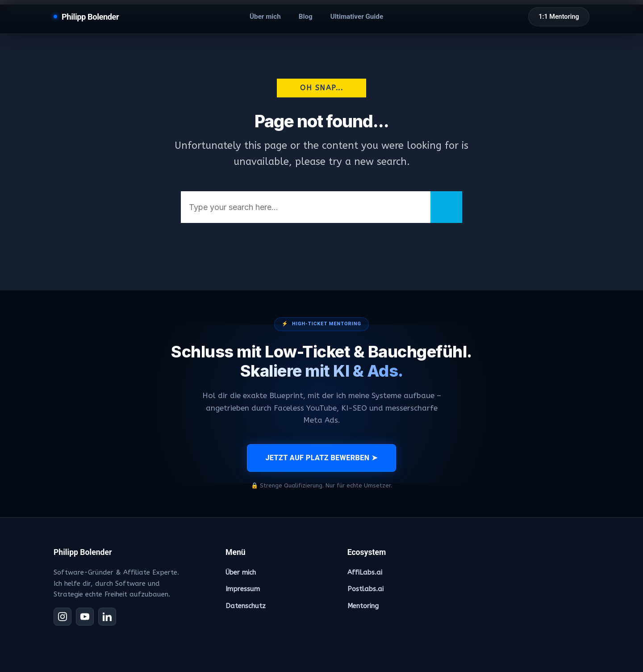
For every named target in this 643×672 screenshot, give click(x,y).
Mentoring (363, 606)
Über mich (265, 17)
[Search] (446, 207)
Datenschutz (246, 606)
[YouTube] (85, 617)
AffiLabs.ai (365, 572)
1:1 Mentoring (559, 17)
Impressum (243, 589)
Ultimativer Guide (357, 17)
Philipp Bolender (90, 17)
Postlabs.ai (365, 589)
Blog (306, 17)
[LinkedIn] (107, 617)
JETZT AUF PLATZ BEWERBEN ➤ (321, 458)
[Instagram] (63, 617)
